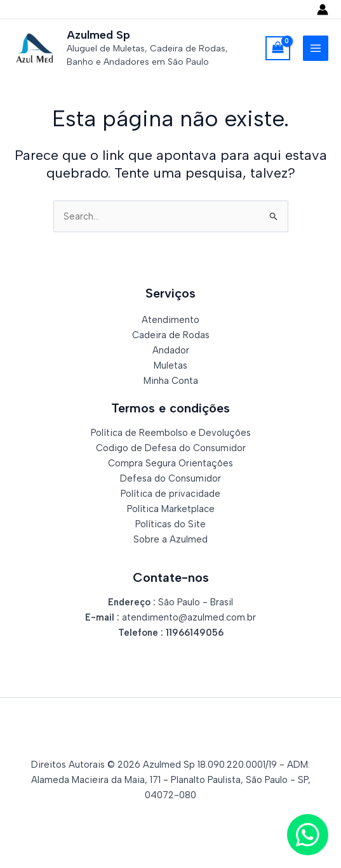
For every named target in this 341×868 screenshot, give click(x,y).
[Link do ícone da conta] (323, 10)
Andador (171, 350)
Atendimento (170, 320)
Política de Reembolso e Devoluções (171, 433)
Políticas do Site (170, 524)
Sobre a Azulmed (170, 539)
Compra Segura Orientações (170, 463)
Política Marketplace (171, 509)
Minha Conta (171, 381)
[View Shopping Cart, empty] (278, 49)
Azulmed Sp (98, 35)
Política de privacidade (170, 494)
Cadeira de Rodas (171, 335)
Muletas (170, 365)
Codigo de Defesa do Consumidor (171, 448)
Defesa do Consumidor (170, 478)
